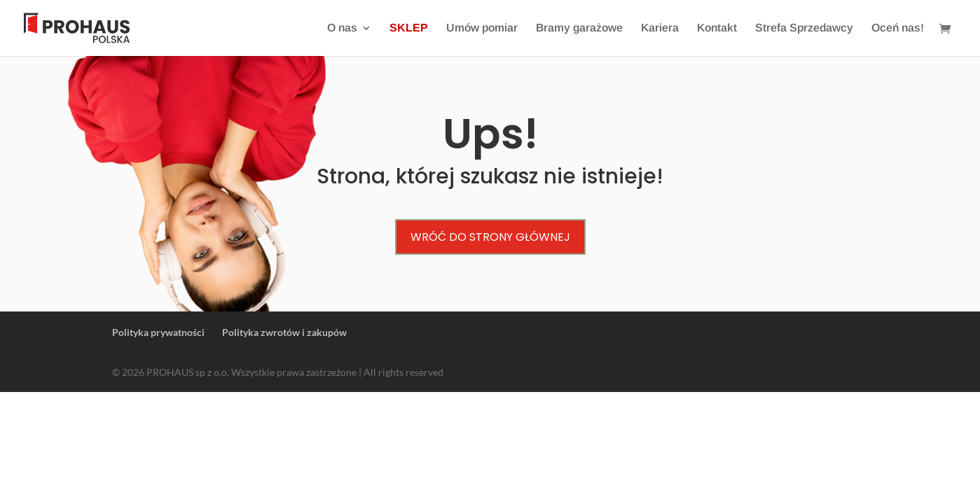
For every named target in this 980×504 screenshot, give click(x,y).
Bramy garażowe (579, 28)
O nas (342, 28)
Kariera (660, 28)
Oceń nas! (898, 28)
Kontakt (717, 28)
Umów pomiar (482, 28)
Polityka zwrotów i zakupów (284, 332)
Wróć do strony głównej (490, 237)
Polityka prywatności (158, 332)
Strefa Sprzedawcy (804, 28)
